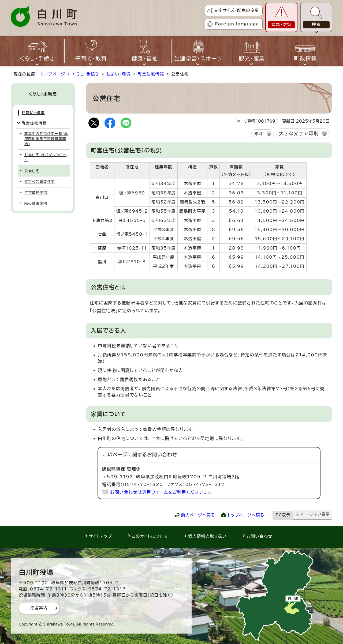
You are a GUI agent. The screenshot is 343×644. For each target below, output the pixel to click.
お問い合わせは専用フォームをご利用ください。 (161, 492)
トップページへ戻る (246, 515)
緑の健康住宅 (36, 203)
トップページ (53, 74)
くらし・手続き (86, 74)
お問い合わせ (259, 536)
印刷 (258, 134)
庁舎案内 (39, 608)
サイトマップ (100, 536)
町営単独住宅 (36, 193)
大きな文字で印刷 (299, 133)
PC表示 (283, 515)
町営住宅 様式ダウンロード (45, 157)
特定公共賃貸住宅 (40, 182)
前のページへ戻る (198, 515)
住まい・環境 (118, 74)
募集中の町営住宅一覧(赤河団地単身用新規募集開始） (46, 139)
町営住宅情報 (151, 74)
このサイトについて (150, 536)
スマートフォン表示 (313, 514)
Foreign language (237, 24)
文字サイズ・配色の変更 (236, 10)
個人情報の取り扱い (207, 536)
